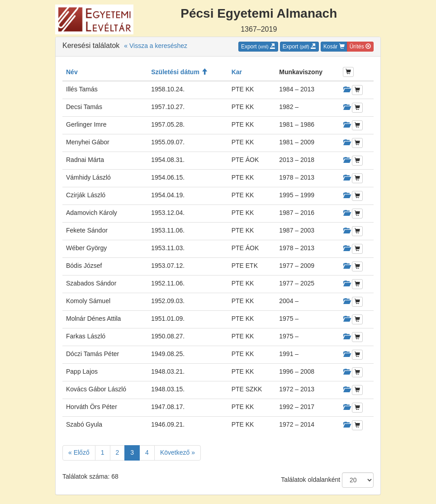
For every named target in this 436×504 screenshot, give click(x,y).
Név (72, 72)
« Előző (79, 452)
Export (258, 47)
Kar (237, 72)
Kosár (334, 47)
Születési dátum (179, 72)
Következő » (178, 452)
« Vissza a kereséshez (156, 46)
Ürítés (360, 47)
